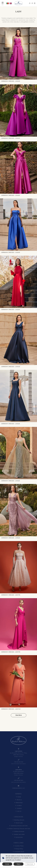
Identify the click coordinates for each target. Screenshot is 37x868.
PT (8, 3)
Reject (18, 864)
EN (11, 3)
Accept (7, 864)
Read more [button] (30, 864)
